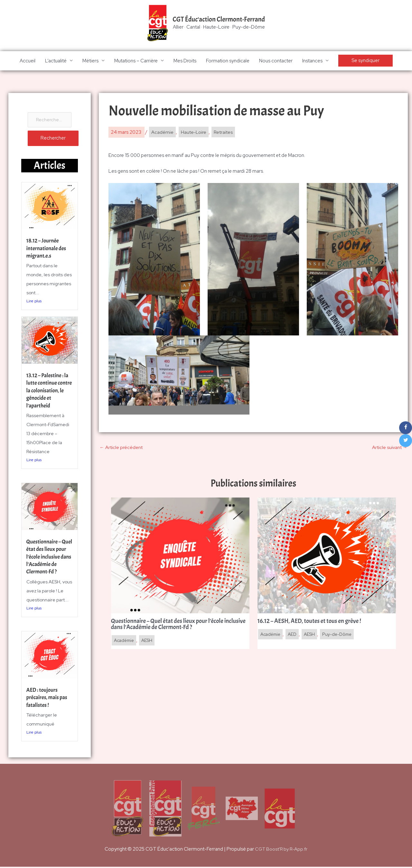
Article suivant (389, 448)
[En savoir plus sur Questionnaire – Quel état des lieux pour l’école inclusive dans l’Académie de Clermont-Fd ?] (180, 556)
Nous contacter (276, 61)
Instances (312, 61)
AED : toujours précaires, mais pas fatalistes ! (48, 699)
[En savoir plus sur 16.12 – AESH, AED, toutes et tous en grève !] (327, 556)
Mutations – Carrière (136, 61)
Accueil (28, 61)
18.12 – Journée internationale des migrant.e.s (47, 250)
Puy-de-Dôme (340, 635)
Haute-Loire (194, 133)
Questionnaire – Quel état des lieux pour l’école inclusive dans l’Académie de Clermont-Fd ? (47, 562)
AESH (149, 642)
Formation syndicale (228, 61)
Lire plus (34, 302)
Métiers (90, 61)
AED (295, 635)
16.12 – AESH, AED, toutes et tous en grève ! (312, 622)
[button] (365, 61)
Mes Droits (185, 61)
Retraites (225, 133)
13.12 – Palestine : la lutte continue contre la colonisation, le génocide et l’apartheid (48, 395)
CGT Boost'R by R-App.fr (281, 850)
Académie (162, 133)
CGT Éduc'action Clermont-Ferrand (219, 20)
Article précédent (121, 448)
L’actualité (56, 61)
